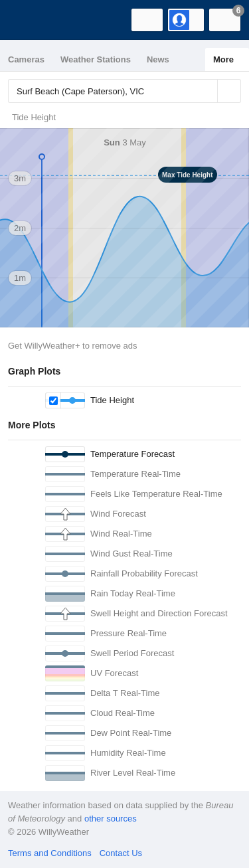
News (158, 59)
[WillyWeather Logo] (30, 20)
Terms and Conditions (50, 853)
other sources (111, 819)
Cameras (26, 59)
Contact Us (121, 853)
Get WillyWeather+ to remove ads (72, 346)
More (223, 59)
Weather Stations (96, 59)
